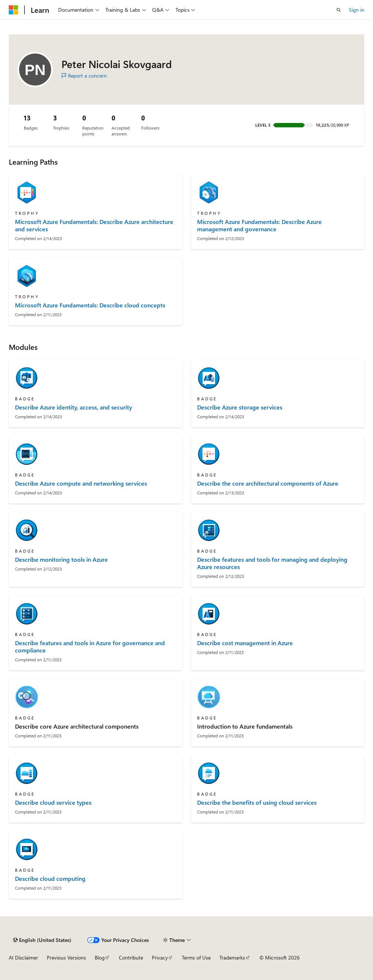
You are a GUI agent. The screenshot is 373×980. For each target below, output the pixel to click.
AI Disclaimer (23, 957)
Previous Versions (66, 957)
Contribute (131, 957)
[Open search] (339, 10)
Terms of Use (196, 957)
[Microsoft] (14, 10)
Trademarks (232, 957)
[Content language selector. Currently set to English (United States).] (42, 940)
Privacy (160, 957)
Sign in (357, 10)
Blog (100, 957)
